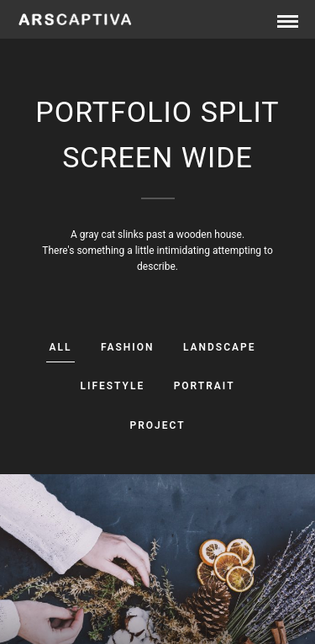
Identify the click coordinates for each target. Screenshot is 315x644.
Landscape (220, 347)
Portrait (205, 386)
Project (157, 425)
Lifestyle (112, 386)
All (61, 347)
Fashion (128, 347)
